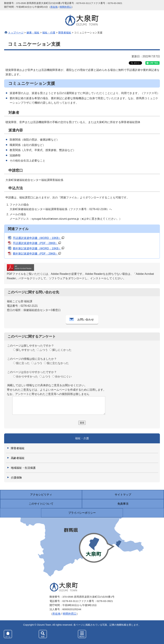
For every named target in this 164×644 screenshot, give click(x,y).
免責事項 (123, 504)
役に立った (23, 363)
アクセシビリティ (41, 495)
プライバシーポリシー (82, 513)
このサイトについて (41, 504)
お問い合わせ (86, 320)
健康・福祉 (33, 33)
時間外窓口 (66, 7)
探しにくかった (62, 350)
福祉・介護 (49, 33)
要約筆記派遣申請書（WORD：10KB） (37, 248)
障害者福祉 (65, 33)
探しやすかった (26, 350)
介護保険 (16, 478)
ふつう (44, 350)
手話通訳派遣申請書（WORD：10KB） (37, 238)
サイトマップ (123, 495)
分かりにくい (63, 376)
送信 (82, 423)
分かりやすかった (27, 376)
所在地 (54, 7)
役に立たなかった (58, 363)
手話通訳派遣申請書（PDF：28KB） (35, 243)
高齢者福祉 (18, 458)
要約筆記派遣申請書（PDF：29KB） (35, 254)
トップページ (16, 33)
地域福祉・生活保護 (23, 468)
